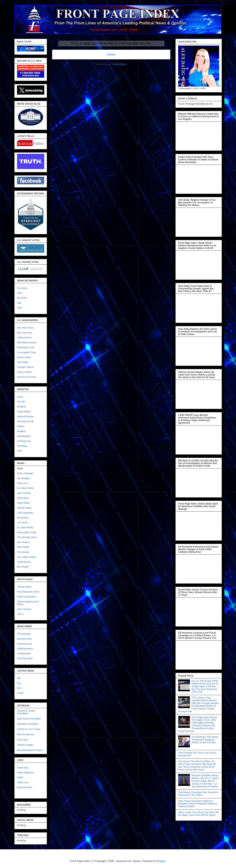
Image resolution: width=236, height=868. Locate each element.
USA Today (23, 362)
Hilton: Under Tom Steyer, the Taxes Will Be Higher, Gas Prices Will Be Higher (199, 814)
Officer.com (23, 782)
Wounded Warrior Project (30, 750)
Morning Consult (25, 421)
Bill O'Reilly (23, 567)
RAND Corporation (27, 597)
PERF (20, 777)
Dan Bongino (24, 478)
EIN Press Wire (25, 658)
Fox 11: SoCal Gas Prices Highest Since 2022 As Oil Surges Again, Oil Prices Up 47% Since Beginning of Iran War (205, 686)
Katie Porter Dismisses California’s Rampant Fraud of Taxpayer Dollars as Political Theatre (198, 804)
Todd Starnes (24, 562)
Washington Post (26, 347)
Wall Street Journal (27, 343)
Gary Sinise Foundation (29, 719)
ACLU (21, 614)
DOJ (19, 688)
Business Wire (24, 639)
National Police (25, 787)
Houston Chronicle (26, 377)
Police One (23, 768)
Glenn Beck (23, 498)
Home (111, 54)
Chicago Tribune (25, 367)
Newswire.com (25, 644)
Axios (20, 397)
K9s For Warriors (26, 734)
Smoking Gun (24, 441)
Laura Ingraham (25, 513)
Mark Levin (23, 483)
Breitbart (21, 407)
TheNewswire (24, 654)
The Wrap (22, 446)
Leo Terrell (22, 523)
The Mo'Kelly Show (27, 537)
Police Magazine (25, 773)
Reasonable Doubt (27, 532)
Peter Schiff (23, 547)
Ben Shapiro (23, 542)
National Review (25, 416)
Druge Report (24, 412)
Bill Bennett (23, 518)
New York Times (25, 328)
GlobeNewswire (25, 649)
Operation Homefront (28, 724)
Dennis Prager (24, 508)
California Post (25, 338)
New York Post (25, 333)
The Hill (21, 402)
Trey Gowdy (23, 552)
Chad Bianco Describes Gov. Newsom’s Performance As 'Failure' (198, 794)
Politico (21, 426)
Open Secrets (24, 609)
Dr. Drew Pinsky (25, 527)
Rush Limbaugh (25, 473)
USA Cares (23, 740)
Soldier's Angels (25, 745)
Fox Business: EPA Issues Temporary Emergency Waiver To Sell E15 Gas (205, 740)
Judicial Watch (24, 587)
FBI (19, 678)
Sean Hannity (24, 493)
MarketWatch (24, 436)
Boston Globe (24, 357)
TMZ (19, 451)
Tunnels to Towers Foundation (26, 712)
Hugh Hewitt (23, 503)
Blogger (161, 861)
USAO (20, 693)
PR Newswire (24, 634)
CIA (19, 683)
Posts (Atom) (119, 64)
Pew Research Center (28, 592)
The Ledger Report (27, 557)
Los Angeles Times (27, 352)
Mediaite (21, 431)
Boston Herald (24, 372)
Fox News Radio (25, 488)
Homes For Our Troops (29, 729)
